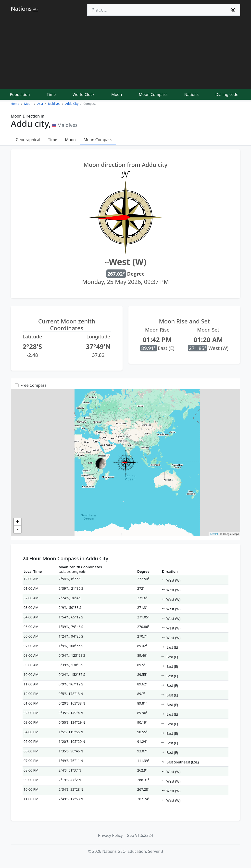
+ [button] (18, 522)
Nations (191, 94)
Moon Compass (153, 94)
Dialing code (227, 94)
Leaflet (214, 534)
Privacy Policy (110, 835)
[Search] (157, 10)
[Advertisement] (125, 53)
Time (51, 94)
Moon (117, 94)
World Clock (83, 94)
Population (20, 94)
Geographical (28, 140)
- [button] (17, 529)
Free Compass (34, 385)
